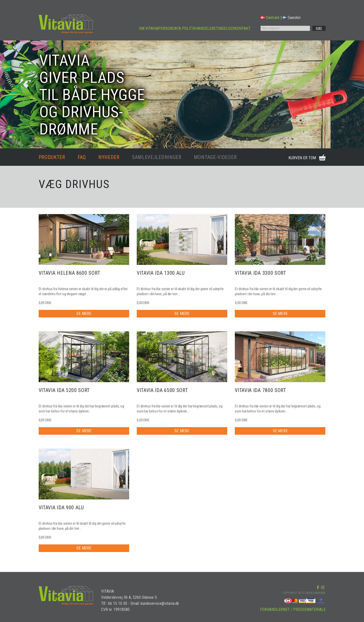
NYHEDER (109, 157)
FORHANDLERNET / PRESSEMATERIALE (293, 609)
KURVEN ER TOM (302, 158)
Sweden (292, 18)
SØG (319, 29)
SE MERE (84, 314)
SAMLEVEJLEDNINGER (157, 157)
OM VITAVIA (149, 28)
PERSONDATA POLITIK (177, 28)
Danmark (270, 18)
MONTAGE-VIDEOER (215, 157)
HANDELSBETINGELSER (215, 28)
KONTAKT (243, 28)
